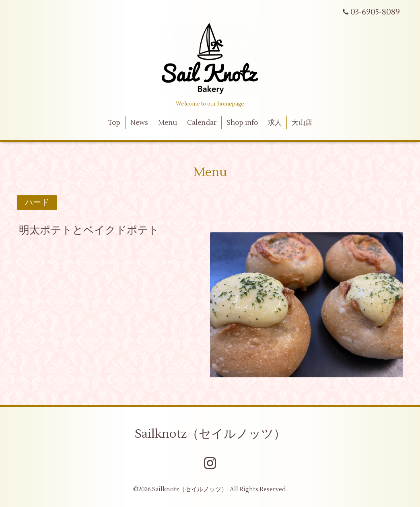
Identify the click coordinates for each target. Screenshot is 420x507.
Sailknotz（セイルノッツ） (210, 434)
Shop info (242, 123)
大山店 (302, 123)
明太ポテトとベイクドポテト (89, 230)
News (139, 123)
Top (114, 123)
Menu (168, 123)
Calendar (202, 123)
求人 (275, 123)
